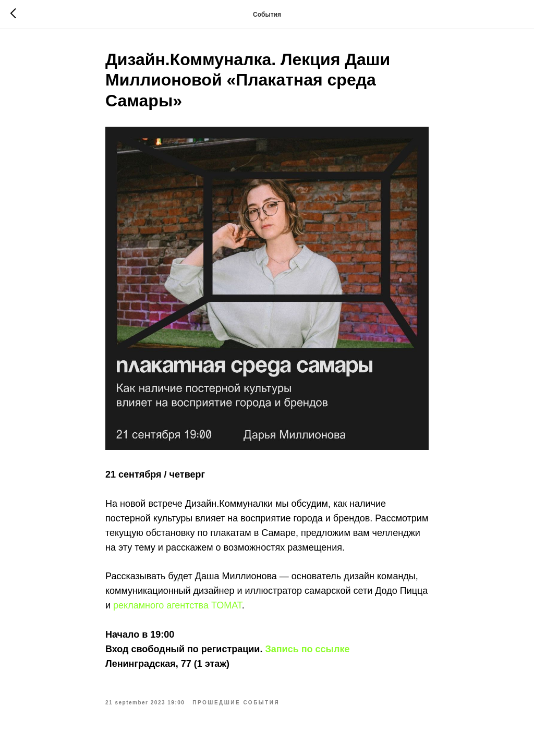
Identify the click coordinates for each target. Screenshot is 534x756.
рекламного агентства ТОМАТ (178, 605)
